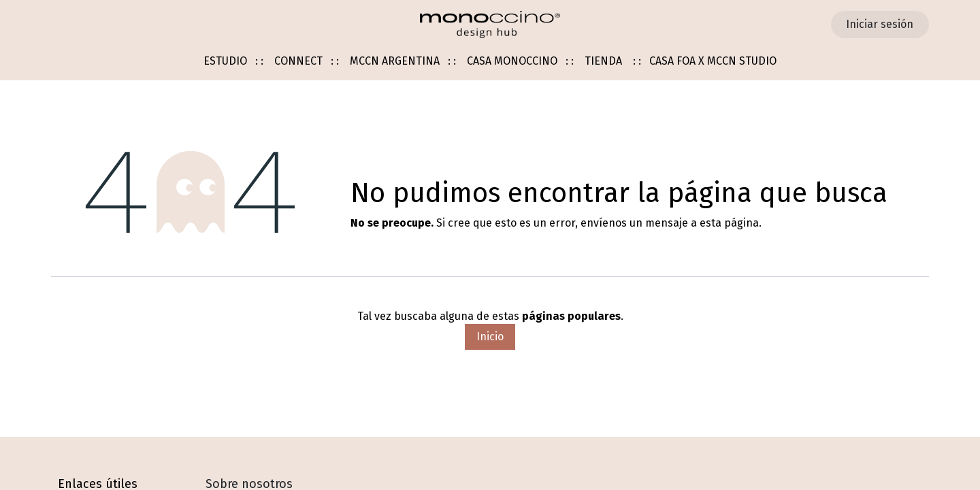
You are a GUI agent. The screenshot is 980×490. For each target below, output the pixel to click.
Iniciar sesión (880, 24)
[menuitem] (233, 62)
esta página (729, 223)
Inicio (490, 337)
